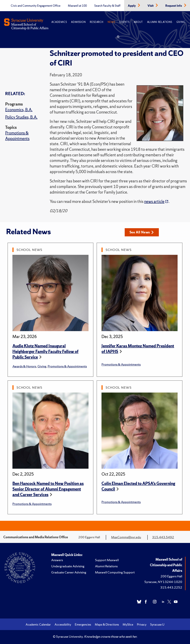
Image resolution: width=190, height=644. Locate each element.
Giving (181, 22)
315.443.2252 (171, 587)
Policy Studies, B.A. (21, 117)
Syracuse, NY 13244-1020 (163, 582)
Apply (132, 6)
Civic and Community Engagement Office (36, 6)
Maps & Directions (107, 624)
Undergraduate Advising (68, 566)
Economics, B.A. (19, 110)
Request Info (174, 6)
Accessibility (63, 624)
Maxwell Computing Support (115, 572)
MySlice (128, 624)
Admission (78, 22)
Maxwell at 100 (77, 6)
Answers (57, 560)
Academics (59, 22)
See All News (142, 232)
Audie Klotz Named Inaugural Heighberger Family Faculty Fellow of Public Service (45, 352)
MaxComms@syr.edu (126, 537)
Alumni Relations (160, 22)
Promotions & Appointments (17, 136)
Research (96, 22)
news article (154, 201)
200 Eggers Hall (171, 576)
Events (125, 22)
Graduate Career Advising (69, 572)
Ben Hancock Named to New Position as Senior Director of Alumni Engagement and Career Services (48, 489)
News (111, 22)
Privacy (142, 624)
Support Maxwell (107, 560)
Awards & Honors (24, 366)
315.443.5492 (163, 537)
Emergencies (83, 624)
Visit (151, 6)
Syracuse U (157, 624)
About (138, 22)
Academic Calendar (38, 624)
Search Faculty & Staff (107, 6)
